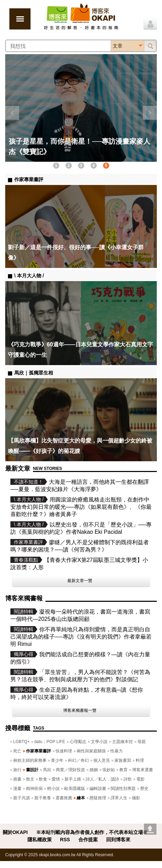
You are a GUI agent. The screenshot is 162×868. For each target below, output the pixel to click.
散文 (30, 779)
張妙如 (109, 770)
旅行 (17, 770)
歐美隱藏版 (75, 789)
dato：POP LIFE (50, 742)
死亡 (17, 751)
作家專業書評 (39, 751)
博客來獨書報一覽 (80, 710)
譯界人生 (119, 798)
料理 (140, 760)
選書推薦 (64, 798)
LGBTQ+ (22, 742)
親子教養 (43, 798)
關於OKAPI (15, 832)
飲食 (43, 779)
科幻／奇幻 (78, 760)
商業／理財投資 (70, 770)
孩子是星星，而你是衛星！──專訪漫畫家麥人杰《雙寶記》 (79, 146)
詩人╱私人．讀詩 (102, 779)
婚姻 (94, 770)
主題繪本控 (122, 742)
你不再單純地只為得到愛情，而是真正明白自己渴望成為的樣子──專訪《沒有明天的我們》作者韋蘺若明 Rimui (81, 637)
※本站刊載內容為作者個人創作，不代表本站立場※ (92, 832)
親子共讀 (22, 798)
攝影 (136, 798)
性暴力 (117, 751)
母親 (142, 742)
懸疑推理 (98, 798)
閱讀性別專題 (123, 789)
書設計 (32, 770)
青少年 (57, 760)
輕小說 (53, 789)
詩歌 (128, 779)
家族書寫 (123, 760)
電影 (140, 779)
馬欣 (47, 770)
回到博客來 (118, 840)
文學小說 (99, 742)
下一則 (150, 113)
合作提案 (88, 840)
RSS (65, 840)
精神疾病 (34, 789)
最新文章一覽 (80, 581)
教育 (123, 770)
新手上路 (73, 779)
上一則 (12, 113)
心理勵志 (78, 742)
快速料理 (64, 751)
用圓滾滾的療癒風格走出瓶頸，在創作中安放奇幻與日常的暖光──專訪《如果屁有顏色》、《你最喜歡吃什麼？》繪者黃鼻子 (81, 507)
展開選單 (20, 19)
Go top (150, 829)
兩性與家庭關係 (91, 751)
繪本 (81, 798)
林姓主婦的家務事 (30, 760)
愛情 (56, 779)
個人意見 (102, 760)
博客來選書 (143, 770)
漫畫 (17, 789)
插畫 (17, 779)
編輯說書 (98, 789)
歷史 (144, 789)
